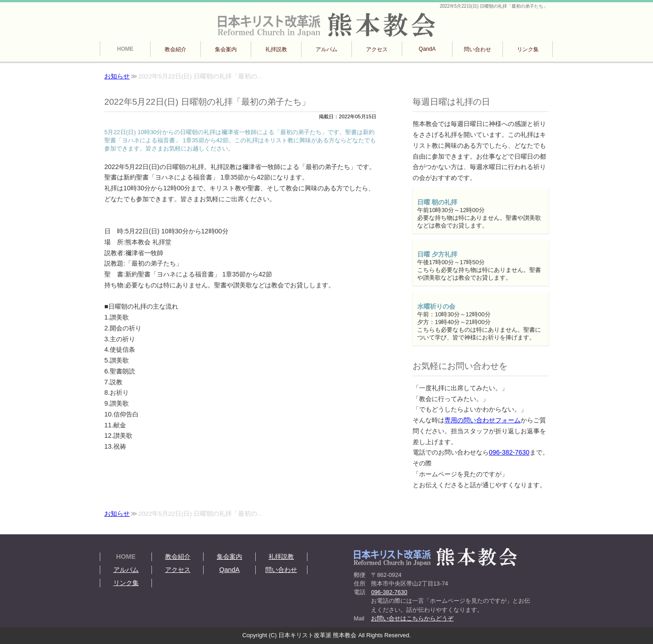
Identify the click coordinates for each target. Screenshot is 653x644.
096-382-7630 (509, 452)
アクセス (377, 49)
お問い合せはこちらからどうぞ (412, 618)
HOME (125, 49)
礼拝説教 (276, 49)
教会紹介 (175, 49)
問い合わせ (478, 49)
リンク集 (528, 49)
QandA (427, 49)
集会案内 (226, 49)
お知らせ (117, 76)
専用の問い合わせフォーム (482, 420)
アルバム (326, 49)
